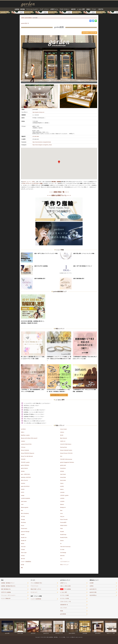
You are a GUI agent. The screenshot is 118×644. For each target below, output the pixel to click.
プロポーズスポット (65, 9)
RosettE (62, 532)
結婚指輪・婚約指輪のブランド (8, 583)
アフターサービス (34, 586)
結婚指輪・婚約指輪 (20, 9)
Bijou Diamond (64, 438)
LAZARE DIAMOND (25, 498)
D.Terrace (23, 447)
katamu (62, 489)
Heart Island (63, 474)
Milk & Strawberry (25, 513)
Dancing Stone (64, 447)
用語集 (62, 611)
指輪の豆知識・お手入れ (36, 589)
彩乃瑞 (22, 565)
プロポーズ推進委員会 (26, 562)
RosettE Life (24, 537)
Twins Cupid (24, 553)
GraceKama (63, 468)
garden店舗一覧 (93, 589)
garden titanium (24, 468)
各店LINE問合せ (93, 595)
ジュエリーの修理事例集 (36, 599)
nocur (61, 513)
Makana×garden (25, 507)
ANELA (23, 432)
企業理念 (92, 586)
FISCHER (23, 459)
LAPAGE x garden (64, 495)
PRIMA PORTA (64, 525)
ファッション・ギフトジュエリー (8, 595)
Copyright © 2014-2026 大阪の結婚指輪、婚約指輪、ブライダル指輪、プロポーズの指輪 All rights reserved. (59, 637)
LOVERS (62, 501)
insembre (23, 483)
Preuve (22, 525)
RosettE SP (23, 541)
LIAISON (62, 498)
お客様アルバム (54, 9)
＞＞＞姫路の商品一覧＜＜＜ (59, 192)
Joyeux (62, 483)
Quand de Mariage (25, 532)
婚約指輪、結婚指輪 (56, 182)
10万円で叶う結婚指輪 (6, 592)
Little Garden (24, 501)
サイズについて (34, 592)
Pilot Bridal (23, 522)
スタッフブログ (63, 608)
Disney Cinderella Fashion (66, 450)
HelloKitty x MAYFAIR (26, 477)
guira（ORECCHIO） (26, 474)
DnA (61, 456)
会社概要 (92, 583)
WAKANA (62, 556)
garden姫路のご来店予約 (89, 33)
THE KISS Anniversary (65, 547)
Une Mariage (63, 553)
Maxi (22, 510)
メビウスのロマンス (65, 562)
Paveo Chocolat (64, 519)
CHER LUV (63, 441)
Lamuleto (62, 492)
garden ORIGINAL (25, 465)
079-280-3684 (36, 136)
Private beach (24, 528)
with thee (23, 559)
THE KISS (23, 547)
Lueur (22, 504)
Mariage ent (63, 507)
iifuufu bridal (63, 480)
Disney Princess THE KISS (66, 453)
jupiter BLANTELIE (25, 486)
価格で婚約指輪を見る (6, 589)
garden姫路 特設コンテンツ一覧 (59, 395)
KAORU (62, 486)
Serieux (62, 541)
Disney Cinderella (25, 450)
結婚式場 (73, 9)
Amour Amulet (63, 429)
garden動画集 (63, 614)
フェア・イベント (44, 9)
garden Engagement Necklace (67, 462)
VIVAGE (23, 556)
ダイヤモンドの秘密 (64, 595)
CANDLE (23, 441)
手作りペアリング (64, 565)
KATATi (22, 492)
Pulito (61, 528)
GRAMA (23, 471)
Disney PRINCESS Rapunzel (27, 453)
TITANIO (23, 550)
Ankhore (62, 432)
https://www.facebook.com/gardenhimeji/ (42, 142)
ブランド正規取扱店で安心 (36, 583)
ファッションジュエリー (32, 9)
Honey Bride (63, 477)
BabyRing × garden (25, 435)
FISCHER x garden (25, 462)
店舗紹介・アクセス (91, 9)
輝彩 (22, 568)
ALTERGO (23, 429)
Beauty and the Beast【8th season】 (29, 438)
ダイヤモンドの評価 (64, 598)
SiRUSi (22, 544)
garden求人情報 (93, 592)
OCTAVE (23, 516)
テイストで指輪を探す (6, 598)
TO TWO (62, 550)
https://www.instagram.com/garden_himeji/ (42, 145)
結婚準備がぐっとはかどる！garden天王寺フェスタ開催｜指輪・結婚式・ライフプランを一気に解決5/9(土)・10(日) (59, 12)
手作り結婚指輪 (67, 589)
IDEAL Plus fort (24, 480)
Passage (23, 519)
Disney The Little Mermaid (27, 456)
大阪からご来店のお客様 (65, 586)
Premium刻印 (63, 522)
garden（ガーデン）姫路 (29, 182)
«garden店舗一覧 (25, 23)
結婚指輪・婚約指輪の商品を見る (8, 586)
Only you (62, 516)
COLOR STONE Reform (66, 444)
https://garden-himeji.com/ (38, 112)
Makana (62, 504)
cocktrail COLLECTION (26, 444)
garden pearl (63, 465)
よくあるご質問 (81, 9)
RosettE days (63, 535)
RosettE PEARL (64, 537)
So (61, 544)
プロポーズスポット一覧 (65, 602)
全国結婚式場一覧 (64, 605)
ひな (61, 559)
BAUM (62, 435)
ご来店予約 (100, 9)
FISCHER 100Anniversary (66, 459)
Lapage (23, 495)
